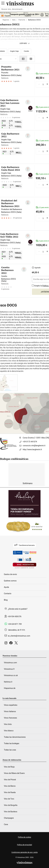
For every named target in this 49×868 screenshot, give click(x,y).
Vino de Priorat (10, 780)
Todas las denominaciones (15, 737)
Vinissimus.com (10, 663)
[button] (42, 15)
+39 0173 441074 (30, 442)
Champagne (9, 818)
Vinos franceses (10, 718)
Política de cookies (25, 837)
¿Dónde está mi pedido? (18, 609)
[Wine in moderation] (24, 566)
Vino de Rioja (9, 767)
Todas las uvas (10, 750)
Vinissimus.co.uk (11, 675)
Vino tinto (8, 724)
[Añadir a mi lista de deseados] (28, 69)
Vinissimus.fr (9, 669)
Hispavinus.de (10, 688)
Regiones (6, 20)
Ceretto (26, 51)
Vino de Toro (9, 799)
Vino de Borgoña (11, 805)
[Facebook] (11, 644)
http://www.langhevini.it (32, 449)
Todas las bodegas (12, 743)
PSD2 (18, 553)
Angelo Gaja (14, 51)
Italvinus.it (8, 682)
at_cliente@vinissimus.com (19, 636)
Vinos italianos (10, 711)
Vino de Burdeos (11, 812)
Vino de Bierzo (10, 786)
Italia (14, 20)
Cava (6, 824)
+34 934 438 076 (15, 616)
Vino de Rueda (10, 792)
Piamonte (22, 20)
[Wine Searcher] (24, 527)
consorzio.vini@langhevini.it (34, 446)
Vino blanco (9, 731)
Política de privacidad (24, 845)
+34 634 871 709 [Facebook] (15, 624)
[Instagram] (6, 644)
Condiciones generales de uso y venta (25, 852)
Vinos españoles (11, 705)
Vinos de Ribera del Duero (14, 773)
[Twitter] (17, 644)
